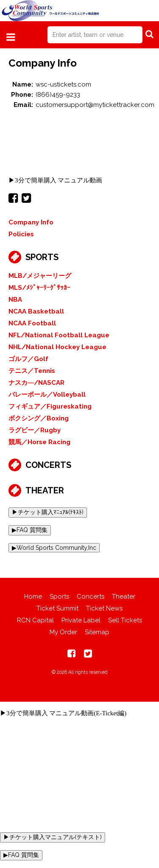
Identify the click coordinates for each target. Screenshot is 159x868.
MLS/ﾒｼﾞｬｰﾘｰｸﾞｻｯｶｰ (39, 288)
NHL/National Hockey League (57, 347)
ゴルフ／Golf (28, 359)
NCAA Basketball (36, 311)
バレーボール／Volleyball (47, 395)
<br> (79, 143)
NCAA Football (32, 323)
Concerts (48, 465)
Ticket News (104, 608)
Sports (42, 257)
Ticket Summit (57, 608)
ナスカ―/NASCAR (36, 383)
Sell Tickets (125, 620)
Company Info (31, 222)
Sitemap (97, 632)
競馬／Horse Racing (39, 442)
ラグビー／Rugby (35, 430)
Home (33, 596)
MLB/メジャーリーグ (40, 276)
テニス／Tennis (32, 371)
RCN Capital (35, 620)
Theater (45, 490)
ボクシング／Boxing (39, 418)
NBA (15, 300)
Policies (21, 234)
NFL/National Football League (59, 335)
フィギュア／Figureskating (50, 406)
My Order (63, 632)
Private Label (81, 620)
